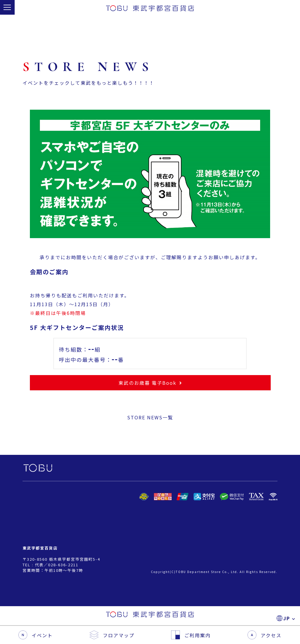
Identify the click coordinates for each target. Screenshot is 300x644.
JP (288, 9)
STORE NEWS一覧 (150, 417)
